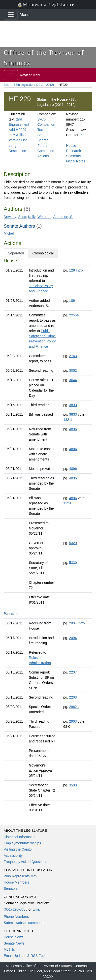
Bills (6, 85)
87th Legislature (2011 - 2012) (34, 85)
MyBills (9, 949)
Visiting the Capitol (18, 849)
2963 (73, 721)
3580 (73, 785)
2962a (74, 707)
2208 (73, 697)
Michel (9, 233)
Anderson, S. (63, 217)
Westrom (44, 217)
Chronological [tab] (43, 253)
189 (72, 301)
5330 (73, 563)
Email (37, 909)
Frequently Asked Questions (25, 862)
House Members (16, 882)
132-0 (68, 503)
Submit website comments (24, 923)
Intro (79, 270)
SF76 (42, 119)
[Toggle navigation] (11, 15)
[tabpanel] (48, 536)
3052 (73, 370)
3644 (73, 380)
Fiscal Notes (76, 161)
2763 (73, 356)
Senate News (14, 943)
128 (72, 270)
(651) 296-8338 (16, 909)
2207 (73, 672)
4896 (73, 429)
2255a (74, 315)
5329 (73, 543)
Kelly (32, 217)
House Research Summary (73, 151)
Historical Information (20, 837)
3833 (73, 405)
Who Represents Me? (20, 876)
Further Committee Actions (46, 151)
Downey (10, 217)
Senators (11, 888)
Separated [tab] (16, 253)
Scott (22, 217)
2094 (73, 623)
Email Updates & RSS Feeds (26, 956)
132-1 (68, 420)
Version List (18, 140)
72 (82, 135)
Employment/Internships (22, 843)
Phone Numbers (16, 917)
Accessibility (13, 856)
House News (14, 937)
